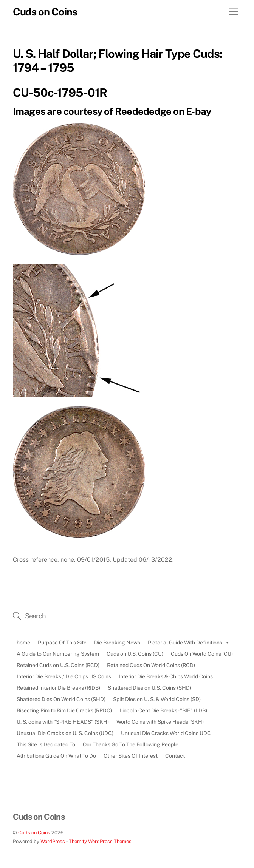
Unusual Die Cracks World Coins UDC (166, 733)
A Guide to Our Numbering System (58, 654)
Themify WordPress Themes (100, 841)
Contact (175, 756)
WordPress (53, 841)
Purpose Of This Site (62, 643)
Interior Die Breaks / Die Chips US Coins (64, 676)
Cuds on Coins (34, 833)
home (23, 643)
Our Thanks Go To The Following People (131, 744)
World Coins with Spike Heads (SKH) (160, 722)
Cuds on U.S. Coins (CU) (135, 654)
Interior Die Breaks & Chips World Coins (166, 676)
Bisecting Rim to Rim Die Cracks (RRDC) (64, 710)
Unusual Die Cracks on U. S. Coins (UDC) (65, 733)
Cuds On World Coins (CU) (202, 654)
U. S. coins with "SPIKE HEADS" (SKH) (63, 722)
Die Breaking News (117, 643)
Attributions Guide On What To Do (56, 756)
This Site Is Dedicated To (46, 744)
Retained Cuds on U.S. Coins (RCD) (58, 665)
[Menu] (234, 12)
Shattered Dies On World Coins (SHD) (61, 699)
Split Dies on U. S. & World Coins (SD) (157, 699)
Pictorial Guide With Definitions (189, 643)
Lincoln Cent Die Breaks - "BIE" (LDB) (163, 710)
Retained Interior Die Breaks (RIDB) (58, 688)
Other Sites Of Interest (131, 756)
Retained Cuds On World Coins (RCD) (151, 665)
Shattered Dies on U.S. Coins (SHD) (149, 688)
